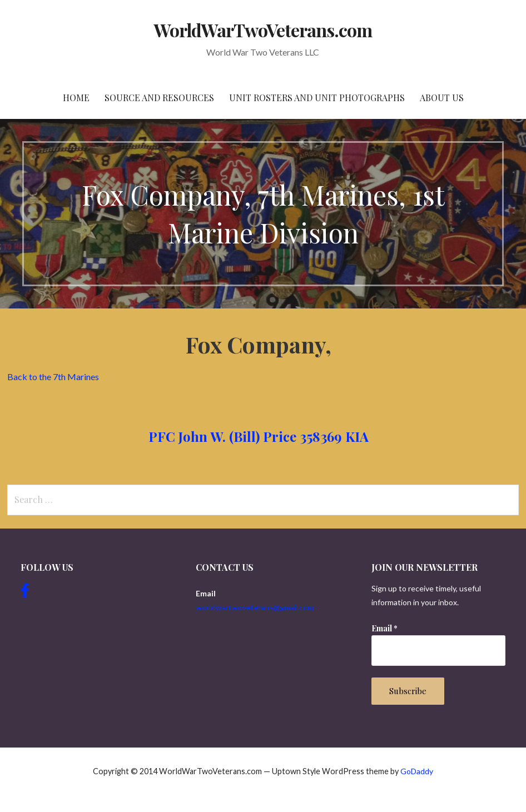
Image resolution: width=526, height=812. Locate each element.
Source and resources (159, 98)
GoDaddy (417, 771)
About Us (442, 98)
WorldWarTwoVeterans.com (263, 30)
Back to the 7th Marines (53, 377)
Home (76, 98)
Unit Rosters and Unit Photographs (317, 98)
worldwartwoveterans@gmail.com (255, 607)
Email (384, 628)
